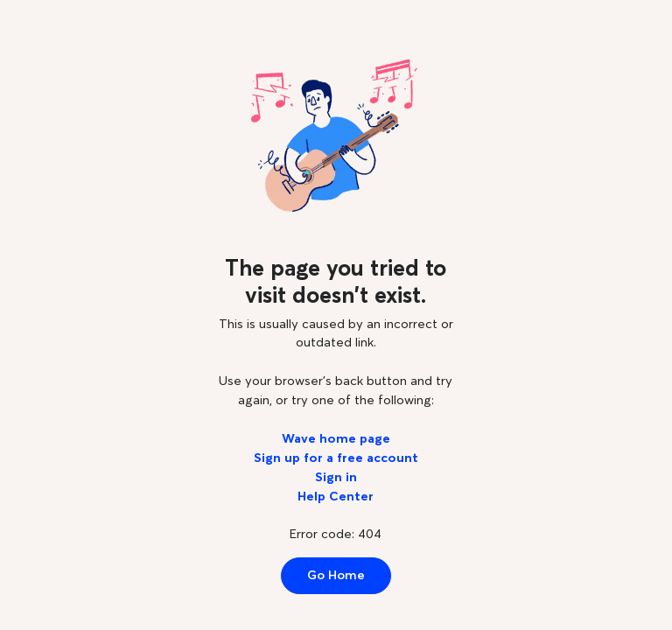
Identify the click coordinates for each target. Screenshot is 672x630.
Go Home (336, 575)
